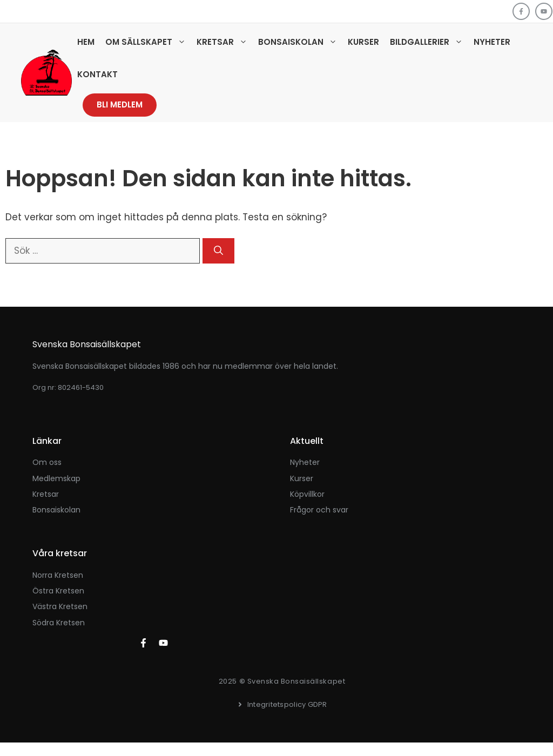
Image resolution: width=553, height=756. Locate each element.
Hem (86, 42)
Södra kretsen (59, 623)
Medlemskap (56, 478)
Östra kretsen (58, 591)
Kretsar (225, 42)
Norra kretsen (58, 575)
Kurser (363, 42)
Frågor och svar (319, 510)
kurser (302, 478)
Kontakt (97, 74)
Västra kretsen (60, 606)
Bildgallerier (429, 42)
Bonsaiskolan (300, 42)
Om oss (47, 462)
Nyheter (492, 42)
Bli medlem (120, 104)
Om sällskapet (148, 42)
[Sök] (218, 251)
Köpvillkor (307, 494)
